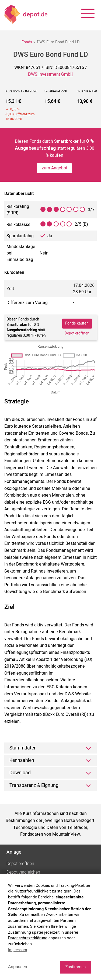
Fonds (27, 42)
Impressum (18, 950)
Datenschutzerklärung (28, 938)
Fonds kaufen (77, 323)
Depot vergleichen (23, 872)
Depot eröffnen (77, 333)
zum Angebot (55, 168)
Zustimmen (75, 967)
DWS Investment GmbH (51, 74)
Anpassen (18, 967)
